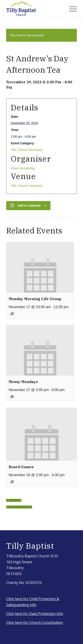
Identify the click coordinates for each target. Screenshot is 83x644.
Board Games (21, 467)
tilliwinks (14, 500)
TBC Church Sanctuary (27, 150)
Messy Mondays (23, 382)
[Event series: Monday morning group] (12, 314)
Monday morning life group (35, 299)
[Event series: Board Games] (12, 482)
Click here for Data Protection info (35, 614)
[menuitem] (71, 9)
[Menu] (71, 9)
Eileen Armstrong (23, 168)
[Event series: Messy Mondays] (12, 397)
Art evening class (19, 507)
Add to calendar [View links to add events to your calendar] (29, 206)
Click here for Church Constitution (35, 622)
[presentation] (40, 267)
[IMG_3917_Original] (34, 9)
